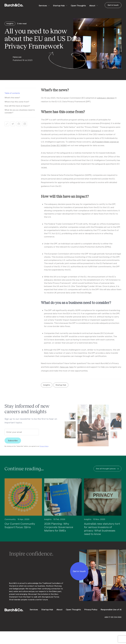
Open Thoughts (78, 6)
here (71, 369)
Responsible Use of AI (111, 610)
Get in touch (113, 5)
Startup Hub (59, 6)
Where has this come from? (17, 104)
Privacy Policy (44, 449)
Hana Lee (64, 369)
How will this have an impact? (17, 108)
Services (43, 6)
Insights (47, 387)
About (92, 6)
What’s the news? (12, 100)
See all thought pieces (107, 471)
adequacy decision (106, 100)
